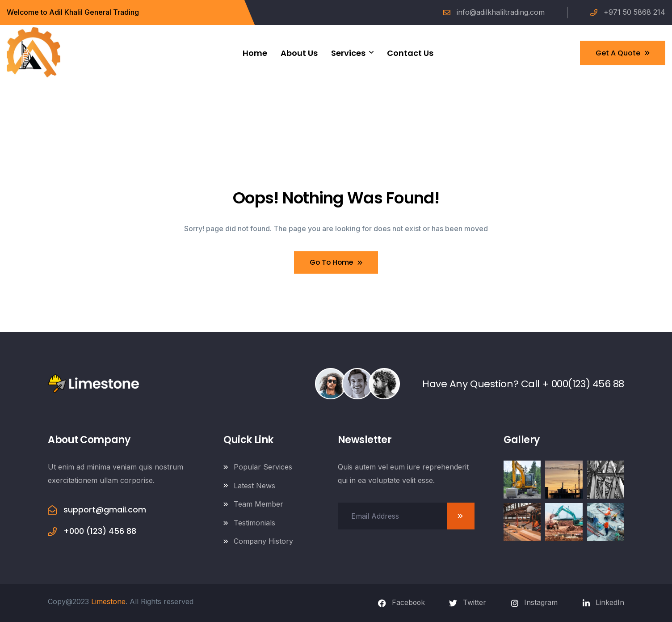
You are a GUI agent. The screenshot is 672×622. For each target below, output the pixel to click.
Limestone (108, 601)
